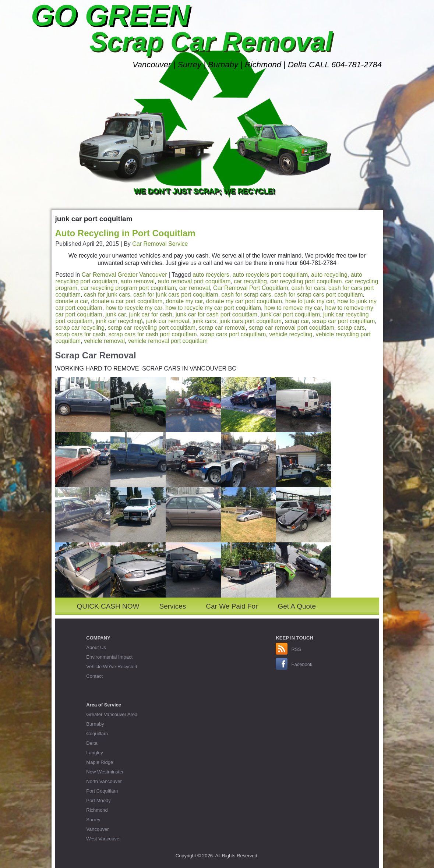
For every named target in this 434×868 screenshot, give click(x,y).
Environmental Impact (109, 657)
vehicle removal (104, 341)
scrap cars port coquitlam (233, 334)
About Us (96, 647)
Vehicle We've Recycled (112, 667)
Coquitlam (97, 734)
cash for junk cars (107, 295)
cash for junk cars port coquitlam (176, 295)
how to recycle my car (134, 308)
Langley (95, 753)
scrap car (297, 321)
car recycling (250, 281)
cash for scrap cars (246, 295)
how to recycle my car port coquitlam (213, 308)
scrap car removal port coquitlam (292, 328)
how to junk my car (310, 301)
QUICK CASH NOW (108, 606)
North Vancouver (104, 781)
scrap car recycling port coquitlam (152, 328)
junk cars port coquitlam (250, 321)
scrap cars (351, 328)
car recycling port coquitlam (306, 281)
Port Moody (98, 800)
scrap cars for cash (80, 334)
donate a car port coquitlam (127, 301)
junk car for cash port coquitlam (216, 314)
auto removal (137, 281)
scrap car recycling (80, 328)
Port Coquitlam (102, 791)
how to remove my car (293, 308)
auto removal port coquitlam (194, 281)
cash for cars (308, 288)
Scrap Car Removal (211, 42)
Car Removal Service (160, 244)
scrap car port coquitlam (344, 321)
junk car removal (168, 321)
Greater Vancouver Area (112, 714)
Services (172, 606)
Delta (92, 743)
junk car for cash (151, 314)
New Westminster (105, 772)
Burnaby (95, 724)
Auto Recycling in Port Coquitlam (125, 233)
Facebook (302, 664)
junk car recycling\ (119, 321)
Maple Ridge (100, 762)
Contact (94, 676)
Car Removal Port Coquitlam (251, 288)
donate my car (184, 301)
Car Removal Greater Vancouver (124, 275)
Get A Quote (297, 606)
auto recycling (329, 275)
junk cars (204, 321)
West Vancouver (103, 839)
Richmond (97, 810)
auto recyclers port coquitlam (270, 275)
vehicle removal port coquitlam (168, 341)
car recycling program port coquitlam (128, 288)
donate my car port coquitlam (244, 301)
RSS (296, 649)
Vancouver (97, 829)
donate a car (72, 301)
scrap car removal (222, 328)
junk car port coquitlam (290, 314)
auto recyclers (211, 275)
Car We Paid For (232, 606)
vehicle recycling (291, 334)
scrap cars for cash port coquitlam (153, 334)
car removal (195, 288)
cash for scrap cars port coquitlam (318, 295)
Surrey (93, 820)
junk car (116, 314)
